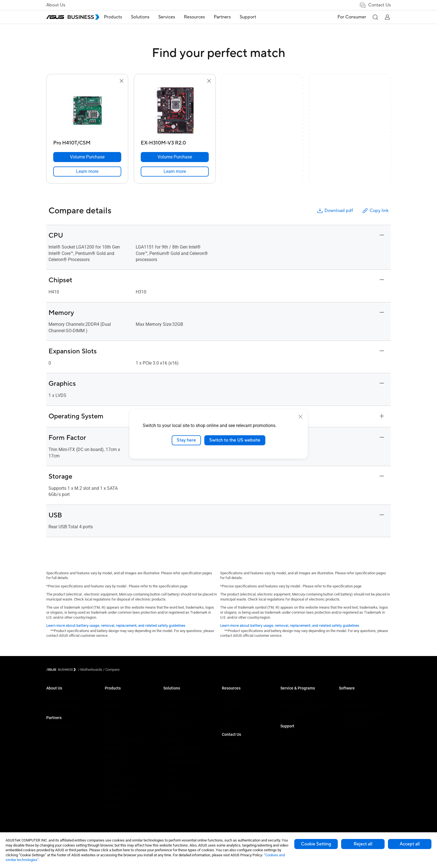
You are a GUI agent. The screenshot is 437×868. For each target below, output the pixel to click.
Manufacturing (175, 739)
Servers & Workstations (123, 739)
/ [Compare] (111, 670)
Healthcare (172, 731)
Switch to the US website (235, 440)
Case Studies (232, 706)
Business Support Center (300, 735)
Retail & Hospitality (178, 723)
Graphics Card (116, 756)
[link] (87, 172)
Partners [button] (231, 17)
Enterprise (171, 706)
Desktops (112, 706)
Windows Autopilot (354, 723)
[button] (375, 17)
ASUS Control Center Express (362, 714)
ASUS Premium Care (296, 697)
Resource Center (235, 697)
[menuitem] (122, 17)
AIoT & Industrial (118, 764)
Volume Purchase (236, 744)
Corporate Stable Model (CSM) (304, 706)
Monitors (112, 723)
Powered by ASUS (294, 714)
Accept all (410, 844)
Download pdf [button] (335, 211)
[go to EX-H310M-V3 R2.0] (175, 111)
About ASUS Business (64, 697)
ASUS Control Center (355, 706)
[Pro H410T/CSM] (87, 142)
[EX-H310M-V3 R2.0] (175, 142)
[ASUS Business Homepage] (73, 17)
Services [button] (175, 17)
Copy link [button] (375, 211)
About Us (56, 5)
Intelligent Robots (119, 798)
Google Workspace (178, 795)
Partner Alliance (59, 727)
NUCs (109, 714)
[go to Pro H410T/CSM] (87, 111)
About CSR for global (62, 706)
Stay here (186, 440)
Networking (114, 773)
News (226, 723)
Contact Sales (233, 752)
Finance (170, 769)
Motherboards (116, 748)
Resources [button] (203, 17)
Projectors (113, 731)
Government (173, 778)
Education (171, 714)
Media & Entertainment (181, 761)
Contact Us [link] (375, 5)
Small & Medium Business (184, 697)
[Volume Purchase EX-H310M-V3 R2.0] (175, 157)
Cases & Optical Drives (123, 781)
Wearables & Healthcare (124, 789)
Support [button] (257, 17)
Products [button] (122, 17)
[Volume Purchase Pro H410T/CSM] (87, 157)
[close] (300, 417)
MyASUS (346, 697)
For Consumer (352, 17)
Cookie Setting (316, 844)
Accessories (115, 806)
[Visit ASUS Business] (62, 670)
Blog (225, 714)
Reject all (363, 844)
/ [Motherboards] (90, 670)
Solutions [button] (149, 17)
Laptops (111, 697)
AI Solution (172, 786)
